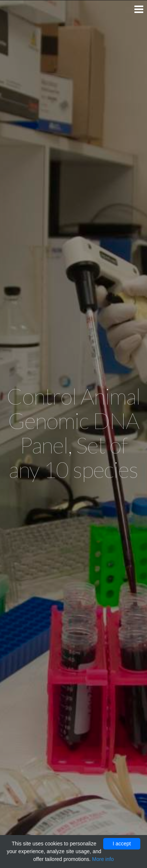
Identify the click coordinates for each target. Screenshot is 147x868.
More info (103, 859)
